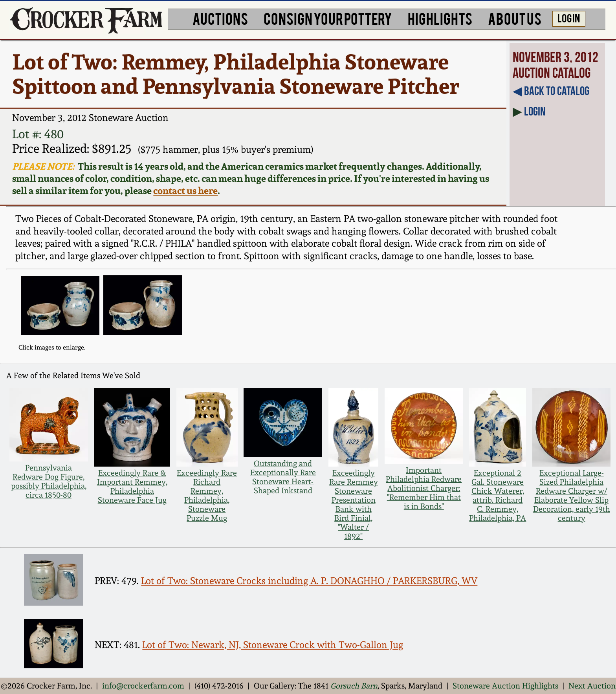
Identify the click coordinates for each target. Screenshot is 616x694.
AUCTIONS (220, 18)
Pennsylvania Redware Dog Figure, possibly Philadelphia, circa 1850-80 (49, 482)
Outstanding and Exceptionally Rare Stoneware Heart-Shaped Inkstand (283, 477)
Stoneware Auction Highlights (505, 686)
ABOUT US (515, 18)
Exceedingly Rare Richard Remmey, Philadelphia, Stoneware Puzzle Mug (207, 496)
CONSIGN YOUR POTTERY (328, 18)
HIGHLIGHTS (440, 18)
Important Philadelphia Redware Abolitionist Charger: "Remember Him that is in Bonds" (424, 488)
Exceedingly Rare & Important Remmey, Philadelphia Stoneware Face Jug (132, 487)
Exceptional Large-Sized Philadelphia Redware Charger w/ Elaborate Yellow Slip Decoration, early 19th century (572, 496)
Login (535, 111)
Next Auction (592, 686)
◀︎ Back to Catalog (551, 91)
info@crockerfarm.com (143, 686)
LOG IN (569, 18)
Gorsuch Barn (354, 686)
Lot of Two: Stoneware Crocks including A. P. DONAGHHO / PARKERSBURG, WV (309, 581)
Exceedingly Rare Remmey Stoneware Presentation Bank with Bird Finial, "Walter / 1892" (354, 505)
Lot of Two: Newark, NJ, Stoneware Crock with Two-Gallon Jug (273, 645)
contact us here (185, 191)
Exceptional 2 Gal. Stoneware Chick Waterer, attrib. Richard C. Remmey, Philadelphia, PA (498, 496)
